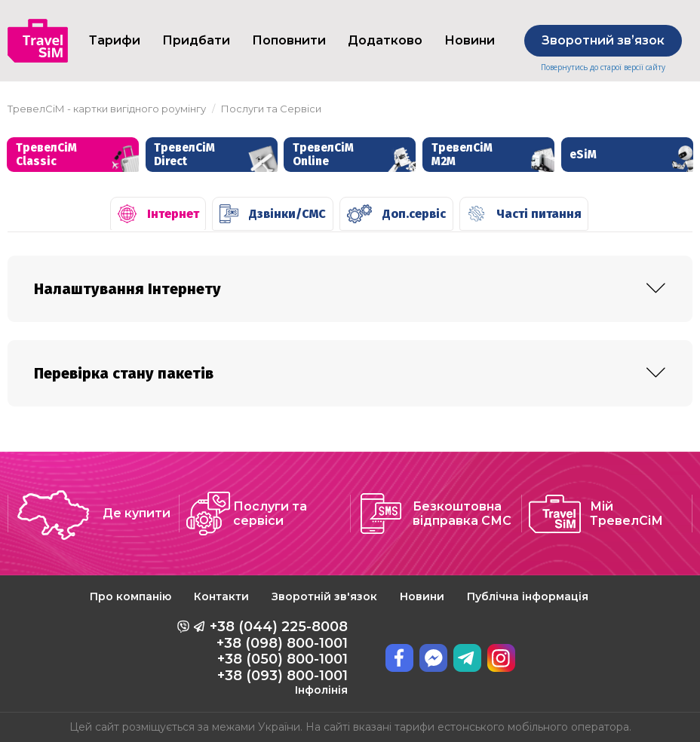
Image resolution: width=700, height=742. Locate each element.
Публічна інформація (528, 596)
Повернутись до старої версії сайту (603, 67)
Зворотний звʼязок (603, 40)
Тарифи (115, 40)
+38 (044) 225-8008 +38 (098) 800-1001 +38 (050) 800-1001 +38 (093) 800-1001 (279, 658)
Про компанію (130, 596)
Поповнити (289, 40)
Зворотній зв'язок (324, 596)
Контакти (221, 596)
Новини (470, 40)
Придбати (196, 40)
